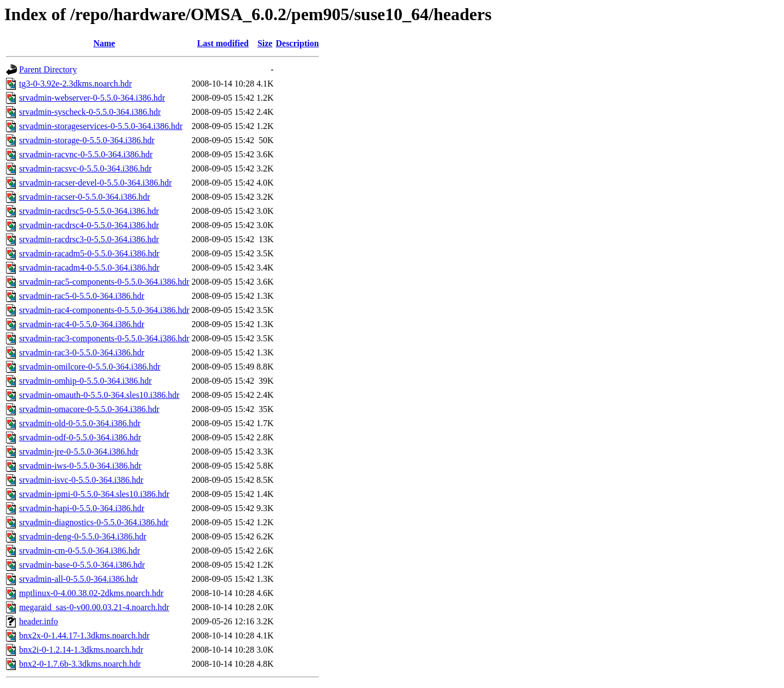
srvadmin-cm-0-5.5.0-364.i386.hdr (79, 551)
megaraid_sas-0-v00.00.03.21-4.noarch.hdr (94, 607)
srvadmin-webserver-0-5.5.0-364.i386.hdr (92, 98)
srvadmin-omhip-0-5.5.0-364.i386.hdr (85, 381)
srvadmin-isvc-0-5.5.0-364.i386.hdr (81, 480)
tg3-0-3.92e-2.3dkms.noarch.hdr (75, 84)
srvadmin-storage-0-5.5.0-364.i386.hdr (87, 140)
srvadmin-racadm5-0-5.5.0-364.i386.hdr (89, 253)
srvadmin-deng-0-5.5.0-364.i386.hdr (83, 536)
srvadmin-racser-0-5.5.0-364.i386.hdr (85, 197)
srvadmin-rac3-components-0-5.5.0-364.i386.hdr (104, 338)
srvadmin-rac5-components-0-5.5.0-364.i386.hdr (104, 282)
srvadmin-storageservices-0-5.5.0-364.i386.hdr (101, 126)
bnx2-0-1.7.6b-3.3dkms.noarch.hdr (80, 664)
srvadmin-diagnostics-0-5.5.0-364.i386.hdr (94, 522)
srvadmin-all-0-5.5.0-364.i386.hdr (79, 579)
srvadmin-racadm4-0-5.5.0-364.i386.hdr (89, 268)
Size (265, 43)
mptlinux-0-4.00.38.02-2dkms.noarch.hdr (91, 593)
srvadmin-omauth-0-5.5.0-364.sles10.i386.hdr (99, 395)
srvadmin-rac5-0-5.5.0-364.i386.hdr (82, 296)
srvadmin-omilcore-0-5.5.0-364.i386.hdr (90, 367)
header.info (39, 621)
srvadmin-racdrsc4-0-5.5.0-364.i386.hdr (89, 225)
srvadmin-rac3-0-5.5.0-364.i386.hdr (82, 352)
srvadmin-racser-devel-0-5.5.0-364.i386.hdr (95, 183)
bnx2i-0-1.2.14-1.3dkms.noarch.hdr (81, 650)
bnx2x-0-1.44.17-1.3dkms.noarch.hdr (84, 635)
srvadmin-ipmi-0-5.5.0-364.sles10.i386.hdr (94, 494)
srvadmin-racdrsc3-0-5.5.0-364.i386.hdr (89, 239)
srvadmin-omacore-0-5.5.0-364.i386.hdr (89, 409)
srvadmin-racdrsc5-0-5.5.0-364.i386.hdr (89, 211)
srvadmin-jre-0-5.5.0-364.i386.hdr (79, 451)
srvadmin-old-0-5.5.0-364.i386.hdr (80, 423)
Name (104, 43)
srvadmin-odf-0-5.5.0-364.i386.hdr (80, 437)
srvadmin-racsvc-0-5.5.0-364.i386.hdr (85, 168)
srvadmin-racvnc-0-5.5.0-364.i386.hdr (86, 154)
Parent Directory (48, 69)
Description (297, 43)
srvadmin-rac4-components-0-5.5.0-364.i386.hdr (104, 310)
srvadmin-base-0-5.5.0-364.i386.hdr (82, 565)
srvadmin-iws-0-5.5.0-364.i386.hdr (80, 466)
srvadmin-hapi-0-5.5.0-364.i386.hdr (82, 508)
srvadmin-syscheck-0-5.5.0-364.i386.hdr (90, 112)
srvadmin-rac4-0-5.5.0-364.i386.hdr (82, 324)
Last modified (223, 43)
